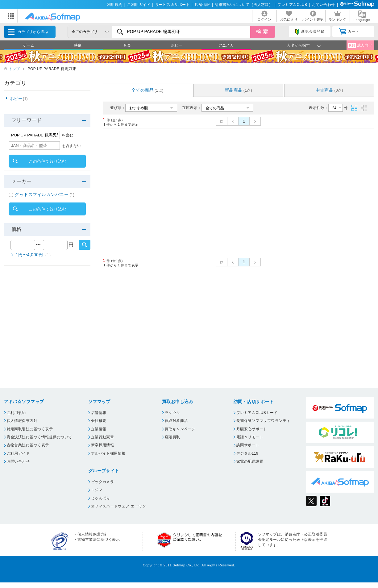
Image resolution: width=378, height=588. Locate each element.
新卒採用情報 (103, 445)
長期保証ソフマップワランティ (263, 421)
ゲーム (29, 45)
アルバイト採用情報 (108, 453)
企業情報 (99, 429)
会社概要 (99, 421)
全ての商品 (147, 90)
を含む (67, 135)
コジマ (97, 490)
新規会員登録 (310, 32)
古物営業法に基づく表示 (28, 445)
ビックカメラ (103, 482)
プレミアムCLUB (292, 5)
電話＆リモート (250, 437)
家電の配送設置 (250, 461)
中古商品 (330, 90)
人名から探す (299, 45)
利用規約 (115, 5)
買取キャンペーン (180, 429)
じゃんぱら (101, 498)
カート (349, 32)
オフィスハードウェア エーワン (119, 506)
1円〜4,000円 (34, 255)
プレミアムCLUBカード (257, 413)
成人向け (360, 46)
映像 (78, 45)
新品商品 (239, 90)
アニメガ (226, 45)
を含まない (71, 146)
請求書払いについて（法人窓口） (244, 5)
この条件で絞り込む (47, 161)
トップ (14, 69)
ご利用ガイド (139, 5)
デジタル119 (247, 453)
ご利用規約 (16, 413)
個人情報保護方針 (22, 421)
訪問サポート (248, 445)
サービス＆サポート (172, 5)
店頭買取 (172, 437)
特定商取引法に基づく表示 (30, 429)
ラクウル (172, 413)
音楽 (127, 45)
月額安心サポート (252, 429)
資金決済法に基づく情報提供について (39, 437)
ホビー (177, 45)
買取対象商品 (176, 421)
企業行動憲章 (103, 437)
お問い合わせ (324, 5)
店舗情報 (202, 5)
